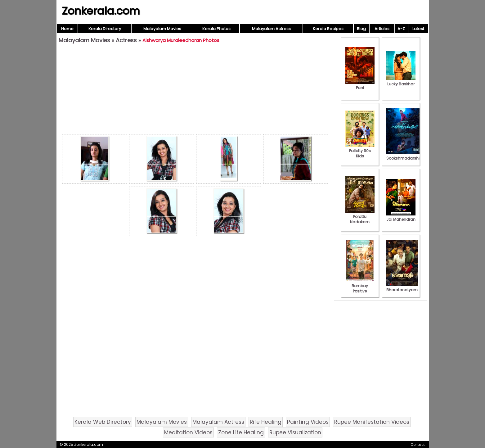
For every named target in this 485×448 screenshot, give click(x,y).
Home (67, 29)
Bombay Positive (360, 286)
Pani (360, 85)
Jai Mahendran (401, 217)
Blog (361, 29)
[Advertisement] (195, 90)
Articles (382, 29)
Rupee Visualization (295, 432)
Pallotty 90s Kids (360, 151)
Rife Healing (266, 422)
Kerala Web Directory (103, 422)
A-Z (401, 29)
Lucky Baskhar (401, 81)
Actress (126, 40)
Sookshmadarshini (405, 156)
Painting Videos (308, 422)
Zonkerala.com (101, 11)
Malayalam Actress (271, 29)
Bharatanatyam (402, 287)
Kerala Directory (105, 29)
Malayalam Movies (162, 29)
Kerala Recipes (328, 29)
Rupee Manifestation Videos (372, 422)
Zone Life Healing (241, 432)
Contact (418, 445)
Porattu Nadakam (360, 217)
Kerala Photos (216, 29)
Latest (418, 29)
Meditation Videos (188, 432)
